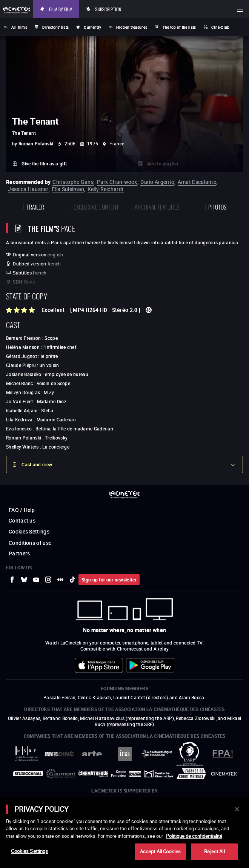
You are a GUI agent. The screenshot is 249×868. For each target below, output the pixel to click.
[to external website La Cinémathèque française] (93, 774)
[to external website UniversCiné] (59, 754)
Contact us (22, 520)
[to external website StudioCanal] (28, 774)
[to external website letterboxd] (60, 580)
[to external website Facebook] (12, 580)
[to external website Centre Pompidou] (126, 774)
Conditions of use (30, 543)
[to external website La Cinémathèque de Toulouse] (157, 754)
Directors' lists (55, 27)
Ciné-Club (221, 27)
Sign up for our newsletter (109, 580)
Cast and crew (37, 464)
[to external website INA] (125, 754)
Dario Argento (157, 182)
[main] (124, 833)
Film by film (61, 9)
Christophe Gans (73, 182)
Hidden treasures (132, 27)
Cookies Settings (29, 531)
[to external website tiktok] (72, 580)
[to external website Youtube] (36, 580)
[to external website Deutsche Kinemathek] (159, 774)
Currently (92, 27)
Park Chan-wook (117, 182)
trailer (33, 206)
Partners (19, 553)
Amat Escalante (197, 182)
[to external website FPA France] (222, 754)
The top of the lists (179, 27)
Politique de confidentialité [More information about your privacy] (194, 836)
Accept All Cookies (160, 851)
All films (19, 27)
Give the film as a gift (44, 163)
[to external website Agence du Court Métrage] (191, 774)
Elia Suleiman (68, 189)
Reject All (214, 851)
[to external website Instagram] (48, 580)
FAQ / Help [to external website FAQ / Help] (22, 510)
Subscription (108, 9)
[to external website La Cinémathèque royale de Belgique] (224, 774)
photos (215, 206)
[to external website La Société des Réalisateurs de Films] (27, 754)
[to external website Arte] (92, 754)
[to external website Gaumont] (61, 774)
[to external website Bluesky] (24, 580)
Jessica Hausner (28, 189)
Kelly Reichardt (106, 189)
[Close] (237, 809)
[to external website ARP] (190, 754)
